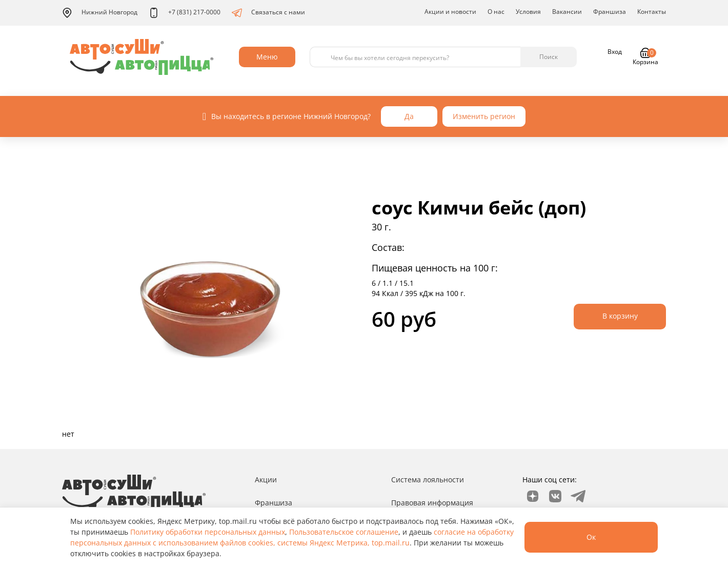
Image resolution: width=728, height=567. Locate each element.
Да (409, 116)
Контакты (652, 12)
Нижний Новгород (100, 13)
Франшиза (610, 12)
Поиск (549, 57)
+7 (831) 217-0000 (185, 13)
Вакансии (567, 12)
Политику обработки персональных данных (208, 532)
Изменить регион (484, 116)
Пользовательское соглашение (344, 532)
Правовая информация (432, 503)
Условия (528, 12)
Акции (266, 480)
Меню (267, 57)
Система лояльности (428, 480)
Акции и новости (450, 12)
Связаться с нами (268, 13)
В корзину (620, 316)
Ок (591, 537)
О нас (496, 12)
